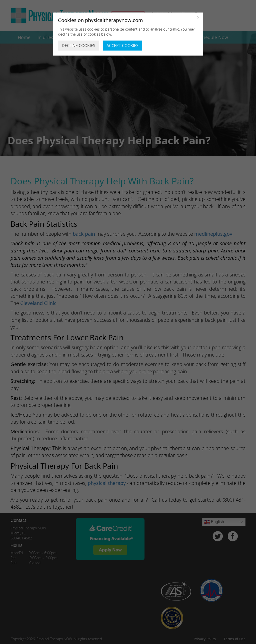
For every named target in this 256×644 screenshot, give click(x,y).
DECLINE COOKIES (78, 46)
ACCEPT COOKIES (122, 46)
